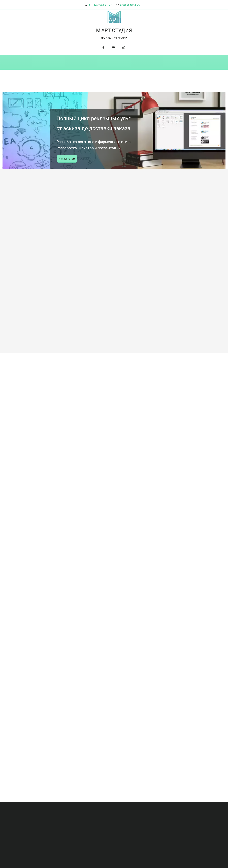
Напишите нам (67, 159)
